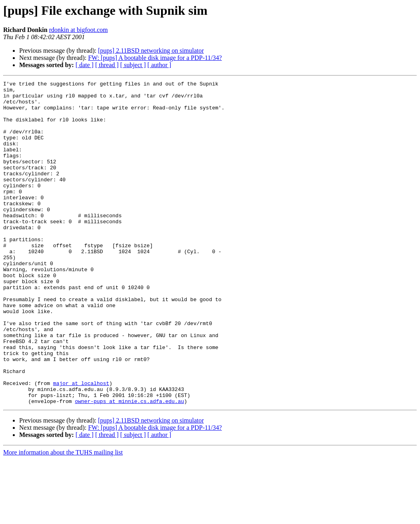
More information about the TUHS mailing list (63, 517)
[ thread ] (107, 65)
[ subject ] (133, 65)
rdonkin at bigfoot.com (79, 30)
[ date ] (85, 65)
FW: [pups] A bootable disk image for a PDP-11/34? (155, 58)
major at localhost (81, 444)
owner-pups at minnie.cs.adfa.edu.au (129, 466)
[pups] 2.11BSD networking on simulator (151, 51)
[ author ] (159, 65)
